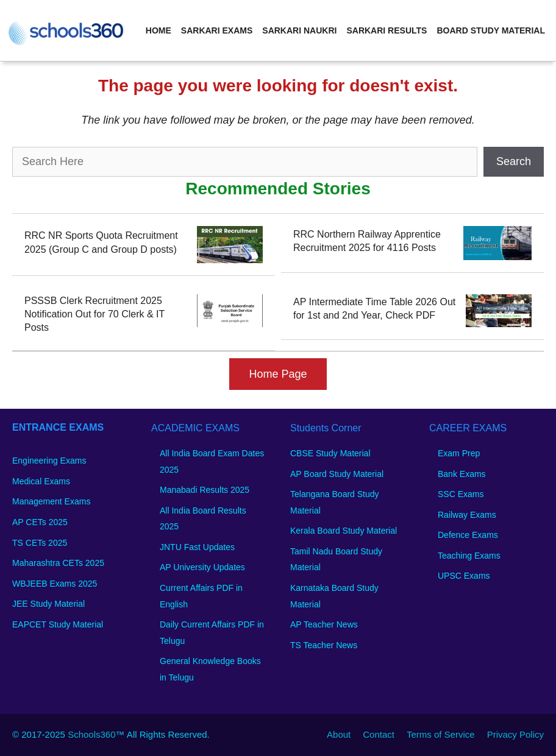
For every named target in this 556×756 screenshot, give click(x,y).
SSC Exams (461, 494)
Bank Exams (462, 474)
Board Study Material (491, 30)
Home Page (278, 374)
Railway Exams (467, 515)
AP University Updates (202, 567)
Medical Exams (41, 481)
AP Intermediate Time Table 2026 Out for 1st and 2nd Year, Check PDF (374, 309)
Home (159, 30)
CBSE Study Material (330, 453)
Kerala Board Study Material (344, 531)
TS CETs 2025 (40, 543)
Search (514, 161)
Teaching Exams (469, 556)
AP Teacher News (324, 624)
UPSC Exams (464, 576)
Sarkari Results (387, 30)
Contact (379, 734)
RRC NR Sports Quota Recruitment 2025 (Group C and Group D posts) (101, 242)
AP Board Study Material (337, 474)
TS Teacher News (324, 645)
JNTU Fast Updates (197, 547)
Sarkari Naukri (299, 30)
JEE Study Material (48, 604)
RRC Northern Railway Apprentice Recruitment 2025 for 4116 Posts (367, 241)
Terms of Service (441, 734)
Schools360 (91, 734)
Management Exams (51, 501)
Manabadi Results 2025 (205, 490)
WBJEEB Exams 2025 (55, 584)
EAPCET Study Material (58, 624)
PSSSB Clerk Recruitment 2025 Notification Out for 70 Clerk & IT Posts (94, 314)
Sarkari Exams (217, 30)
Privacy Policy (515, 734)
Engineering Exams (49, 461)
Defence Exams (468, 535)
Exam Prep (459, 453)
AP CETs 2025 (40, 522)
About (339, 734)
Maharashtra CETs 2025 (58, 563)
